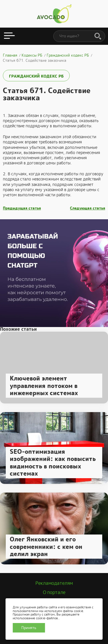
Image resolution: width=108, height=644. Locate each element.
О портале (54, 592)
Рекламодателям (54, 583)
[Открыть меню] (9, 36)
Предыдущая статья (22, 208)
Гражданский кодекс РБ (36, 76)
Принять (29, 628)
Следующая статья (88, 208)
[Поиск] (98, 36)
